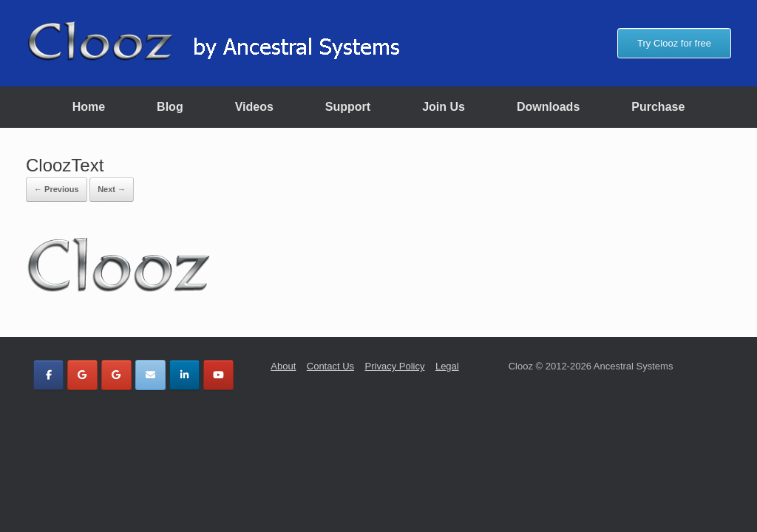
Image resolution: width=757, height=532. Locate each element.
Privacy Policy (395, 366)
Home (89, 107)
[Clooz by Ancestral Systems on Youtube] (218, 375)
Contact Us (330, 366)
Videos (254, 107)
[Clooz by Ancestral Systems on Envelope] (150, 375)
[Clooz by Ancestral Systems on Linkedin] (184, 375)
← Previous (57, 189)
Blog (170, 107)
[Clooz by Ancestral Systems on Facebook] (48, 375)
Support (348, 107)
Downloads (548, 107)
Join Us (444, 107)
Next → (112, 189)
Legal (447, 366)
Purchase (658, 107)
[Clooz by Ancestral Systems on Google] (82, 375)
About (283, 366)
